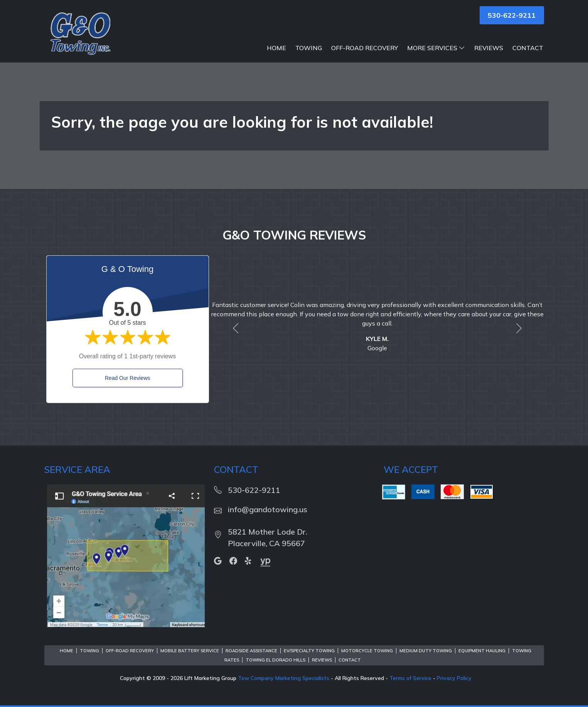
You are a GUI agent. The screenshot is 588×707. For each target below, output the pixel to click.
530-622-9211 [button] (512, 15)
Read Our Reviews (128, 378)
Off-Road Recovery (365, 48)
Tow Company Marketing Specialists (284, 678)
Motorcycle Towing (367, 651)
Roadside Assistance (251, 651)
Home (276, 48)
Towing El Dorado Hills (275, 660)
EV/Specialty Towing (309, 651)
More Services (436, 48)
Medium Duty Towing (426, 651)
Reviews (489, 48)
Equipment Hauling (482, 651)
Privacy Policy (454, 678)
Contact (528, 48)
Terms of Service (410, 678)
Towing (309, 48)
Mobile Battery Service (190, 651)
